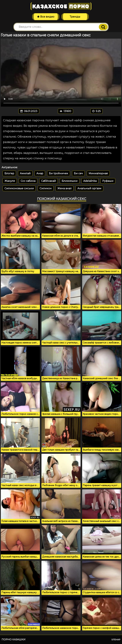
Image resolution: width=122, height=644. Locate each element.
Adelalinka (90, 181)
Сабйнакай (49, 181)
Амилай (25, 173)
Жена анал (64, 188)
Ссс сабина (28, 181)
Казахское (61, 6)
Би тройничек (59, 173)
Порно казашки (14, 639)
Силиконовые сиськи (19, 188)
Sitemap (116, 640)
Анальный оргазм (89, 188)
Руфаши (108, 181)
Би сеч (78, 173)
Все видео (46, 17)
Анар (40, 173)
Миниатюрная (98, 173)
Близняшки (70, 181)
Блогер (9, 173)
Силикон (46, 188)
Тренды (75, 17)
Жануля (10, 181)
